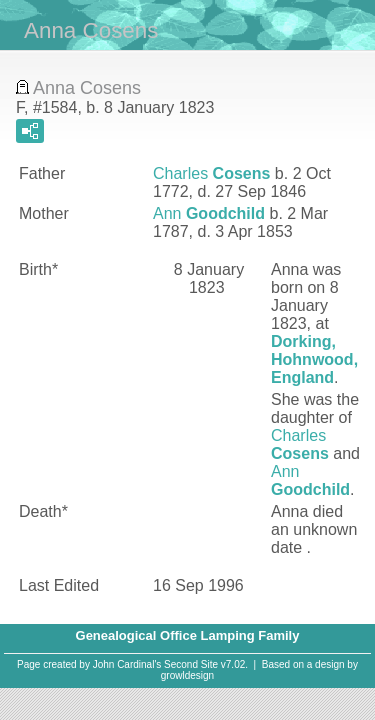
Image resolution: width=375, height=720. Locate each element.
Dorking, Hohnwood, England (314, 359)
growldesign (187, 675)
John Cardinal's (127, 664)
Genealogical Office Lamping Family (188, 635)
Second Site (191, 664)
